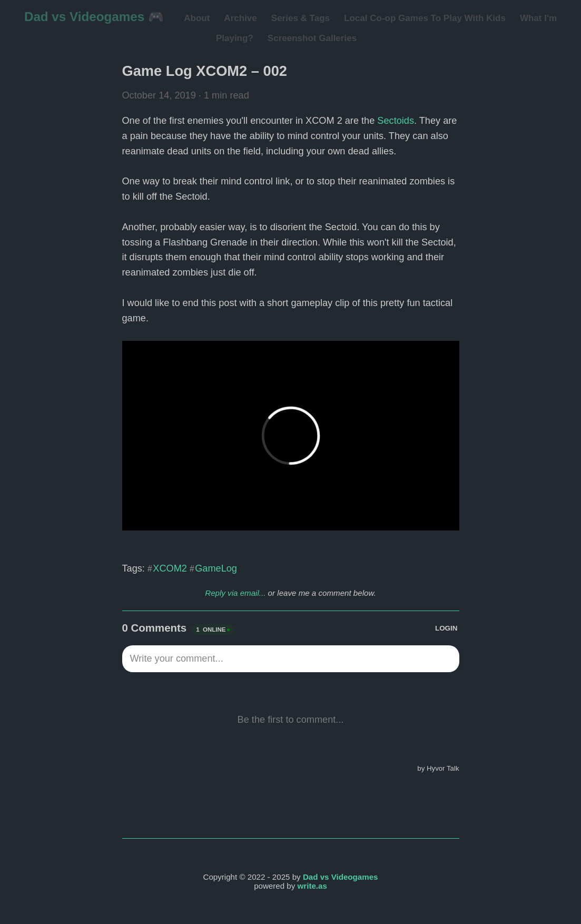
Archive (240, 18)
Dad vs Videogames (341, 877)
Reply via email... (235, 593)
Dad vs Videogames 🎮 (94, 17)
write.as (312, 886)
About (197, 18)
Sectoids (396, 121)
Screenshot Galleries (312, 38)
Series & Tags (301, 18)
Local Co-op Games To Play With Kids (425, 18)
